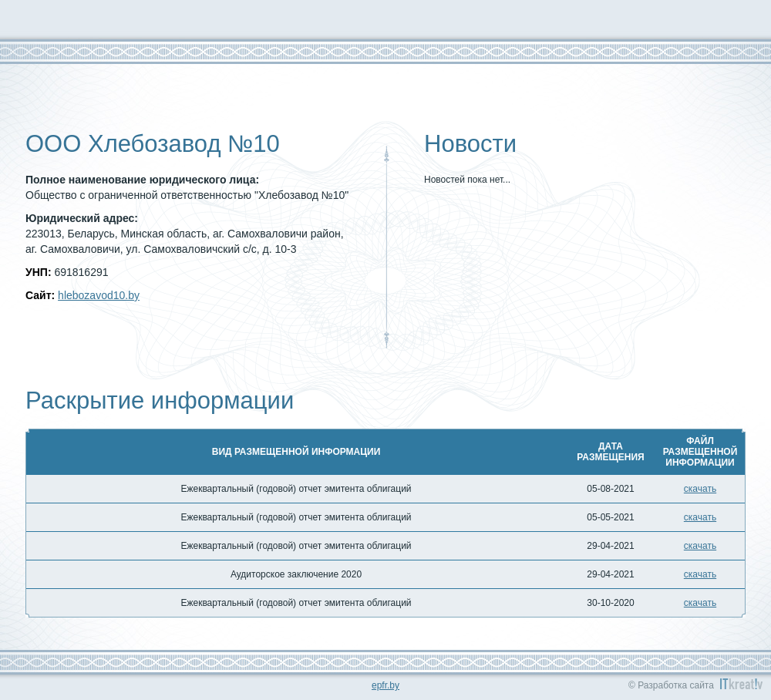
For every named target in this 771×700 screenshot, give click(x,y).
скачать (700, 489)
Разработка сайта (676, 685)
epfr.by (385, 685)
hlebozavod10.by (99, 295)
